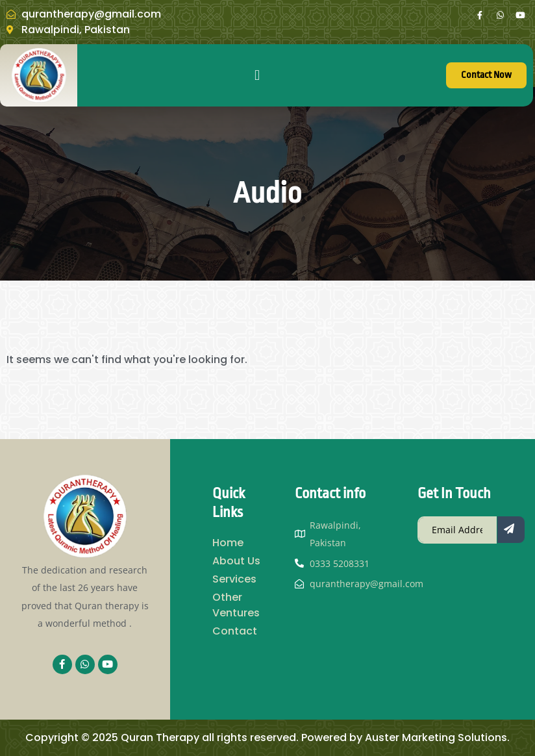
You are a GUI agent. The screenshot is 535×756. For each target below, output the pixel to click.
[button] (257, 76)
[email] (457, 530)
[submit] (511, 530)
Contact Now (486, 75)
